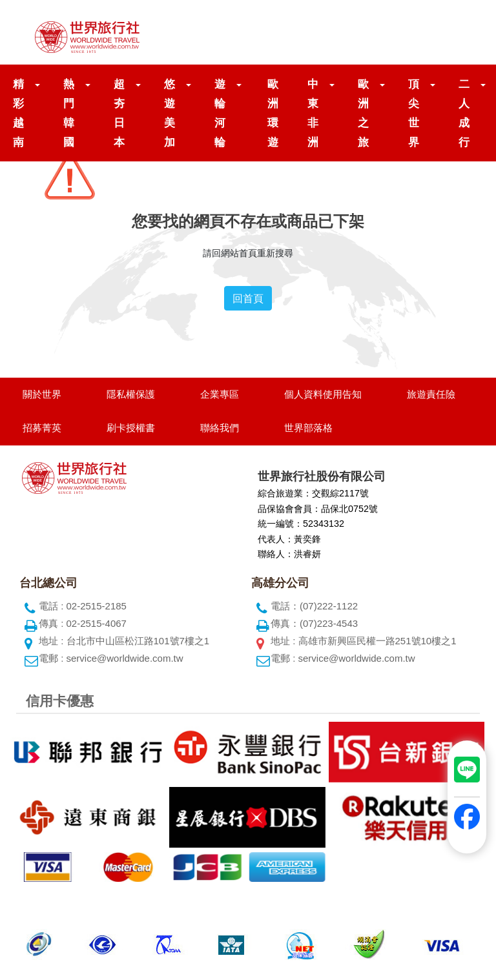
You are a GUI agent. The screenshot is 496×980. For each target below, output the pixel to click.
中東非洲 (313, 113)
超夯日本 (119, 113)
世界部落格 (308, 428)
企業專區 (220, 394)
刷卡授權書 (131, 428)
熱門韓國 (69, 113)
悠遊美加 (170, 113)
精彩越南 (19, 113)
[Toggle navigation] (459, 32)
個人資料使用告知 (323, 394)
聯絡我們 (220, 428)
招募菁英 (42, 428)
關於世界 (42, 394)
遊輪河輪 (220, 113)
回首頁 (248, 298)
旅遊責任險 (431, 394)
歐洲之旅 (364, 113)
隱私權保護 (131, 394)
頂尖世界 (414, 113)
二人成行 (464, 113)
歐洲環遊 (273, 113)
